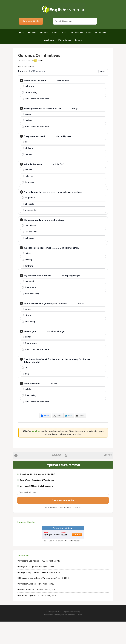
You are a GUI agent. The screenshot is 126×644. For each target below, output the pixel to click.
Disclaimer (49, 637)
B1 (35, 60)
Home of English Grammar (63, 9)
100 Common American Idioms (30, 606)
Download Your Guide (63, 523)
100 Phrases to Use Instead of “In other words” (37, 600)
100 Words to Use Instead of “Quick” (33, 583)
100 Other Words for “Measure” (30, 612)
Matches (36, 454)
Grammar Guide (31, 21)
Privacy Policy (61, 637)
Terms (79, 637)
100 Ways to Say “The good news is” (33, 595)
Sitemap (72, 637)
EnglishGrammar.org (72, 634)
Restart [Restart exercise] (103, 71)
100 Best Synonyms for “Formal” (31, 618)
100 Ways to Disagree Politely (30, 589)
